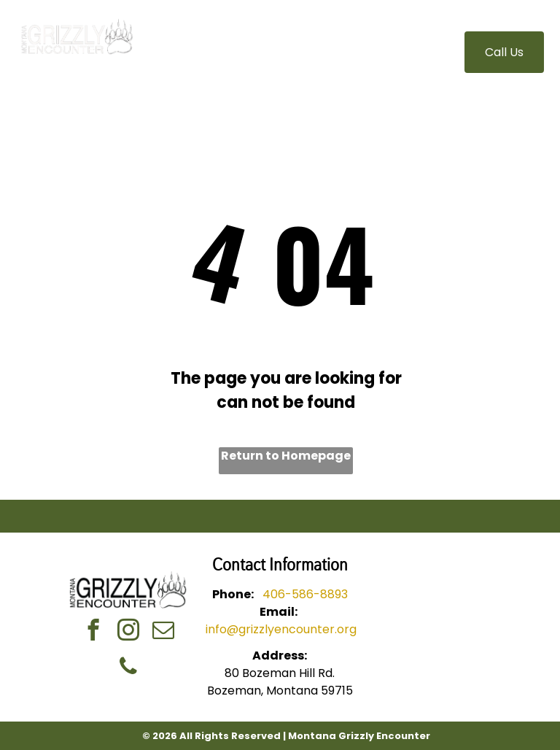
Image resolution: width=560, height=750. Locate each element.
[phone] (129, 668)
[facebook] (94, 632)
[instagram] (129, 632)
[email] (164, 632)
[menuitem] (222, 44)
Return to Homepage (286, 456)
